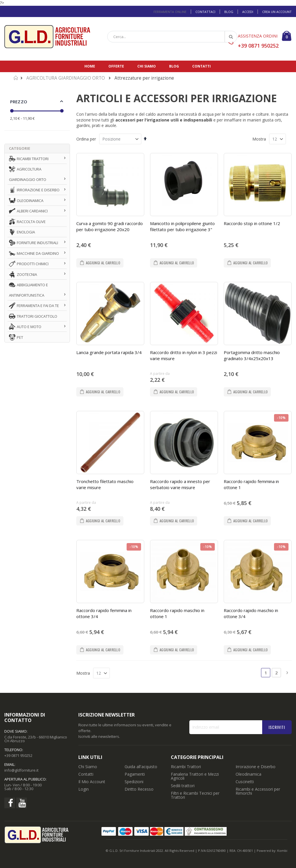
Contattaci (205, 12)
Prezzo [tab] (19, 102)
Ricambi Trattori (186, 620)
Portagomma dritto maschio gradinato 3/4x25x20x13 (252, 307)
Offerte (116, 66)
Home (90, 66)
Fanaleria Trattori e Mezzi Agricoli (195, 630)
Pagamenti (135, 628)
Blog (229, 12)
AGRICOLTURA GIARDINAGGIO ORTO (66, 78)
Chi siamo (147, 66)
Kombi (282, 704)
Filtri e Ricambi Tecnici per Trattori (195, 649)
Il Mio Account (92, 635)
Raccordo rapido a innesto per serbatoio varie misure (180, 387)
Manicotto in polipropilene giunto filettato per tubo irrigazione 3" (182, 226)
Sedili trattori (183, 639)
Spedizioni (134, 635)
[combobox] (172, 37)
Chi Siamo (88, 620)
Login (84, 643)
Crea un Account (277, 12)
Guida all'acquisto (141, 620)
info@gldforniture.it (21, 624)
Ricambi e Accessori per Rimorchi (258, 645)
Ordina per (86, 139)
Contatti (201, 66)
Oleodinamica (248, 628)
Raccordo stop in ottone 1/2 (252, 223)
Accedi (248, 12)
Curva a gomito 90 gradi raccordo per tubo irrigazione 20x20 (110, 226)
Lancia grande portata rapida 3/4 (109, 304)
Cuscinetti (245, 635)
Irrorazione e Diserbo (256, 620)
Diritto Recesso (139, 643)
